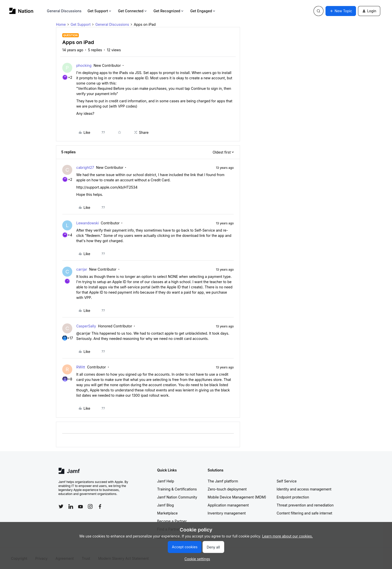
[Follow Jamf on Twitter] (61, 506)
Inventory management (227, 513)
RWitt (81, 367)
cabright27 (85, 167)
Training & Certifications (177, 489)
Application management (228, 505)
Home (61, 24)
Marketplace (167, 513)
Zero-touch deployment (227, 489)
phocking (84, 65)
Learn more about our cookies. (288, 536)
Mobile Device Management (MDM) (237, 497)
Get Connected (133, 11)
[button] (341, 11)
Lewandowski (87, 223)
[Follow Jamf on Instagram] (90, 506)
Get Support (100, 11)
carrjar (82, 269)
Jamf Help (166, 481)
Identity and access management (304, 489)
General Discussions (64, 11)
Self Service (287, 481)
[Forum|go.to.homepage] (21, 11)
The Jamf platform (223, 481)
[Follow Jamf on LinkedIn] (71, 506)
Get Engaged (203, 11)
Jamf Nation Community (177, 497)
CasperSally (86, 326)
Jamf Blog (166, 505)
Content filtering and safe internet (304, 513)
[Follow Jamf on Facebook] (100, 506)
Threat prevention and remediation (305, 505)
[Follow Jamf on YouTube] (80, 506)
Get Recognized (169, 11)
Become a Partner (172, 521)
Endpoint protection (293, 497)
